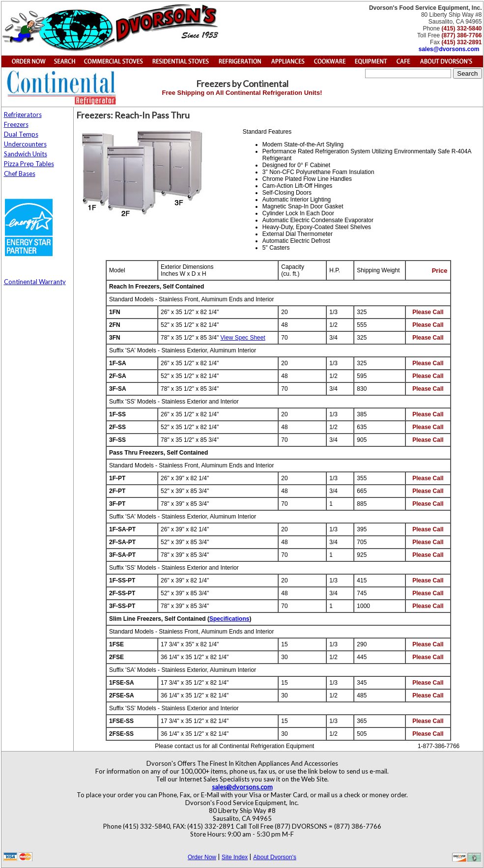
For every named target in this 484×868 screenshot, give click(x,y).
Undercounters (25, 144)
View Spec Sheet (243, 338)
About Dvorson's (275, 857)
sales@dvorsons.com (449, 49)
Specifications (229, 619)
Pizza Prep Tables (29, 164)
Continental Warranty (35, 282)
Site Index (235, 857)
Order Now (202, 857)
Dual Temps (21, 134)
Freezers (16, 124)
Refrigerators (23, 115)
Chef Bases (20, 174)
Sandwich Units (26, 154)
